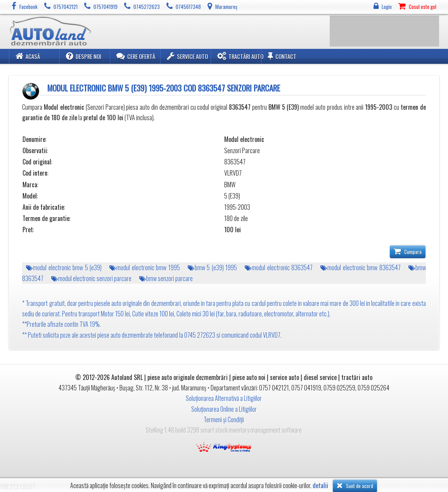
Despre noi (84, 56)
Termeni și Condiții (224, 419)
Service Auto (187, 56)
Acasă (28, 56)
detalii (320, 486)
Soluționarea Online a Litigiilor (224, 409)
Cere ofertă (136, 56)
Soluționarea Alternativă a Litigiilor (224, 398)
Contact (282, 56)
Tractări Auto (240, 56)
